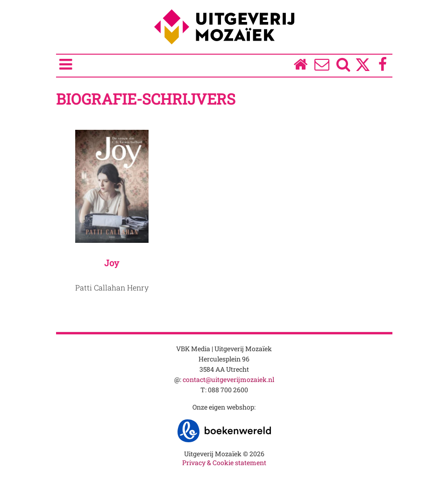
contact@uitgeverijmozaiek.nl (228, 379)
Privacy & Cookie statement (224, 463)
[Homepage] (300, 67)
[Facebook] (382, 67)
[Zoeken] (343, 67)
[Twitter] (363, 69)
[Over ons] (322, 67)
